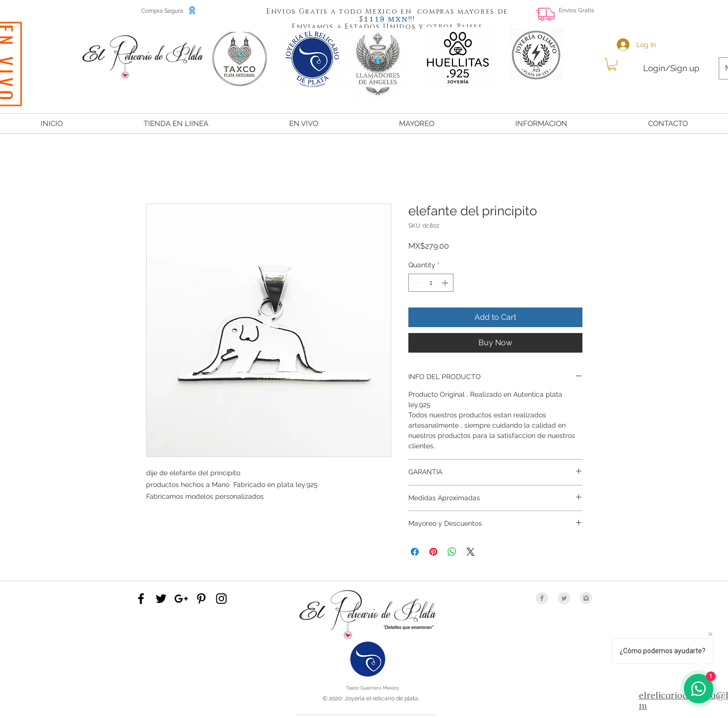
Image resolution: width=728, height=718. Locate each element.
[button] (375, 19)
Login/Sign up (671, 68)
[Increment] (446, 283)
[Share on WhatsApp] (452, 552)
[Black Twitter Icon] (161, 599)
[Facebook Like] (691, 18)
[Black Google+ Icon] (181, 599)
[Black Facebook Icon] (141, 599)
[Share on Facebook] (415, 552)
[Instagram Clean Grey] (586, 598)
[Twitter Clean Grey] (564, 598)
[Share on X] (471, 552)
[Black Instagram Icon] (221, 599)
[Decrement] (416, 283)
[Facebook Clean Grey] (542, 598)
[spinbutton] (431, 283)
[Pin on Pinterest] (433, 552)
